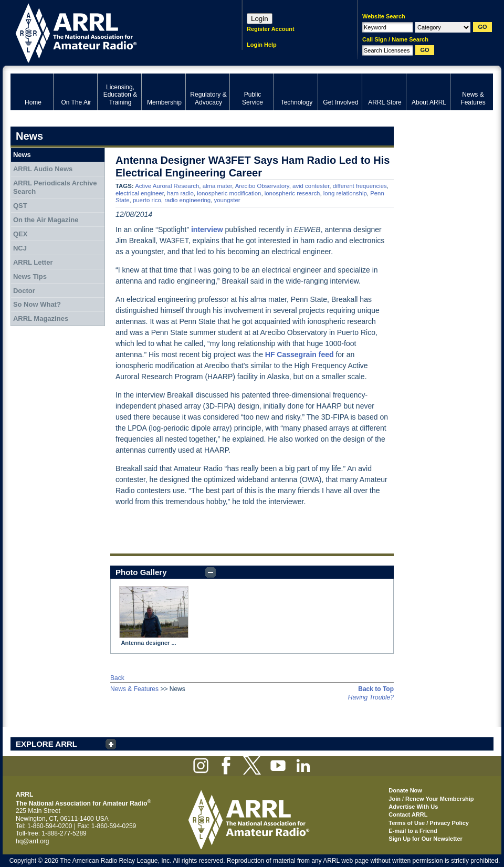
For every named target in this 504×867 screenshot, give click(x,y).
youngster (227, 200)
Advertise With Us (413, 807)
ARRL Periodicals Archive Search (55, 187)
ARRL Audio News (43, 169)
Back (117, 678)
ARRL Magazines (41, 318)
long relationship (345, 193)
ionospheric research (292, 193)
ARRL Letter (33, 262)
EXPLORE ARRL (46, 744)
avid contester (311, 186)
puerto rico (147, 200)
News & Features (134, 689)
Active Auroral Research (167, 186)
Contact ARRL (408, 814)
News (22, 155)
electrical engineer (140, 193)
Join (395, 799)
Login (260, 19)
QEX (20, 234)
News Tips (30, 276)
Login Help (262, 45)
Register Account (271, 29)
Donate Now (405, 790)
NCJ (20, 248)
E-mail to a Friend (413, 831)
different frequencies (360, 186)
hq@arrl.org (33, 841)
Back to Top (376, 689)
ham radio (180, 193)
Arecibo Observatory (262, 186)
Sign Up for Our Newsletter (426, 839)
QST (20, 206)
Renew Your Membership (439, 799)
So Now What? (37, 304)
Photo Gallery (141, 572)
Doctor (24, 291)
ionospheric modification (229, 193)
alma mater (217, 186)
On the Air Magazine (46, 220)
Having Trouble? (371, 697)
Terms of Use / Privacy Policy (429, 823)
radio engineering (187, 200)
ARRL (113, 32)
